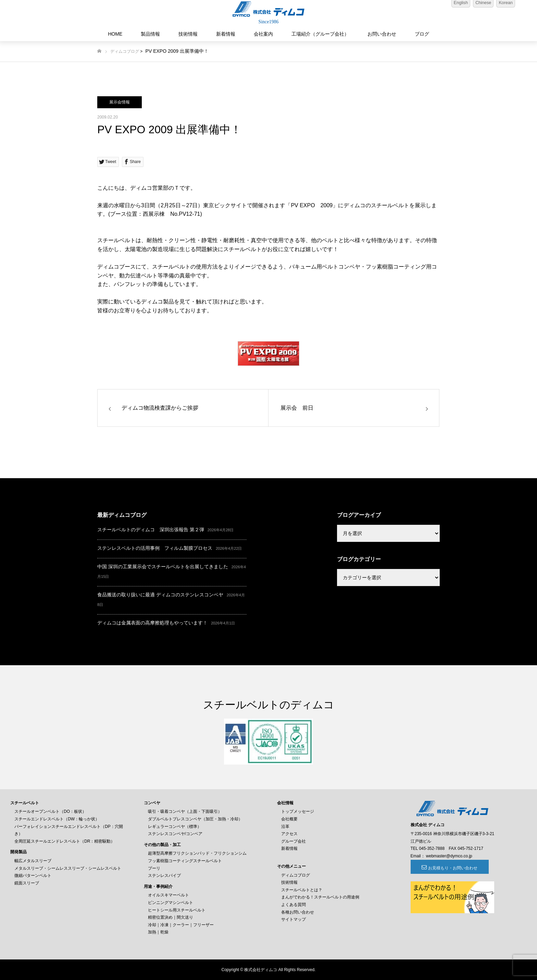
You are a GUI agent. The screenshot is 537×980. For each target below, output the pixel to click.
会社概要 (289, 819)
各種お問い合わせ (298, 912)
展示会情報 (120, 102)
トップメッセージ (298, 811)
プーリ (154, 868)
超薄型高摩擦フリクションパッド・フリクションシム (197, 853)
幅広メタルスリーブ (33, 861)
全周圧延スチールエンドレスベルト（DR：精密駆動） (65, 841)
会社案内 (263, 34)
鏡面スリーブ (27, 883)
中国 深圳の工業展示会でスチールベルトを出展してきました (163, 567)
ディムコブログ (125, 51)
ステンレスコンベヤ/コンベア (175, 834)
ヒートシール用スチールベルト (177, 910)
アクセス (289, 834)
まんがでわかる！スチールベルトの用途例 (320, 897)
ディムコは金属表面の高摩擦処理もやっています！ (152, 623)
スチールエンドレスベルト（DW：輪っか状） (57, 819)
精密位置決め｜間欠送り (171, 917)
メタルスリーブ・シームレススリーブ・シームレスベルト (68, 868)
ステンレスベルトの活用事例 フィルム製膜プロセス (155, 548)
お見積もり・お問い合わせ (448, 868)
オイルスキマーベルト (168, 895)
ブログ (422, 34)
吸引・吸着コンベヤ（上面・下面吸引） (185, 811)
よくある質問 (294, 905)
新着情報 (226, 34)
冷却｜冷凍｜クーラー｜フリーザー (181, 925)
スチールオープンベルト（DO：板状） (50, 811)
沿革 (285, 827)
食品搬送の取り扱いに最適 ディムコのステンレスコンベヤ (160, 595)
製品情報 (150, 34)
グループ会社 (294, 841)
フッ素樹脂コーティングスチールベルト (185, 861)
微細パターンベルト (33, 876)
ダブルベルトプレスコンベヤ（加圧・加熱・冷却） (195, 819)
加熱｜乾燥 (158, 932)
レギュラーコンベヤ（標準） (175, 827)
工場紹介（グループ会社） (320, 34)
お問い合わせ (382, 34)
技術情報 (188, 34)
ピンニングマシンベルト (171, 903)
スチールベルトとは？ (302, 890)
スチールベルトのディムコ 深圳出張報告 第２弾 (151, 530)
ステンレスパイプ (164, 876)
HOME (115, 34)
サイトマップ (294, 919)
